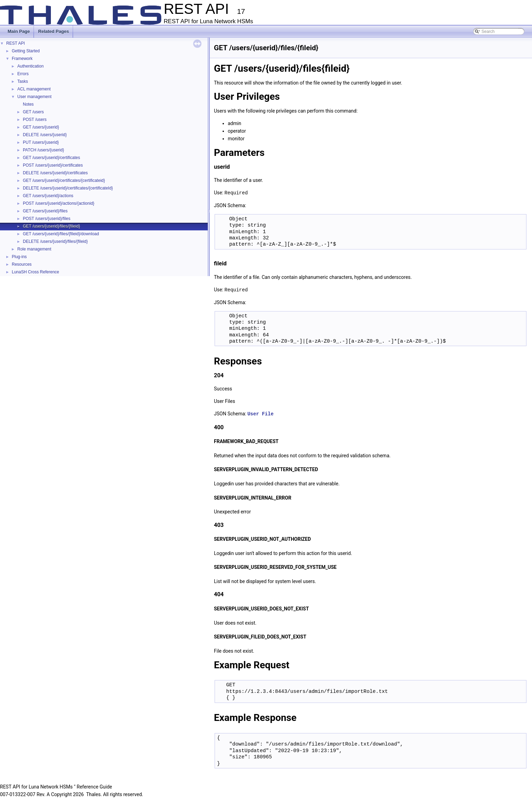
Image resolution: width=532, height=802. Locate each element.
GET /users (33, 112)
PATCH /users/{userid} (43, 150)
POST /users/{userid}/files (47, 219)
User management (34, 97)
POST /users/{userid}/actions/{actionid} (59, 203)
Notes (28, 104)
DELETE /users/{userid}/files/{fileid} (55, 241)
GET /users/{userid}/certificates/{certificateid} (64, 180)
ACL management (34, 89)
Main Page (19, 31)
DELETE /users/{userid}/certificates (55, 173)
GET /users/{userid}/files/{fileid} (51, 226)
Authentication (30, 66)
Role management (34, 249)
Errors (23, 74)
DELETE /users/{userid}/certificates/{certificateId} (68, 188)
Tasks (23, 81)
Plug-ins (19, 257)
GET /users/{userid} (41, 127)
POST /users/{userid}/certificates (53, 165)
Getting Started (26, 51)
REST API (16, 43)
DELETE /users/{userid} (45, 135)
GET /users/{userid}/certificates (51, 158)
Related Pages (53, 31)
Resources (22, 264)
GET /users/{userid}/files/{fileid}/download (61, 234)
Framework (22, 59)
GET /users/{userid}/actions (48, 196)
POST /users (35, 120)
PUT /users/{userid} (41, 142)
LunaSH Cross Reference (35, 272)
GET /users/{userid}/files (45, 211)
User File (261, 413)
